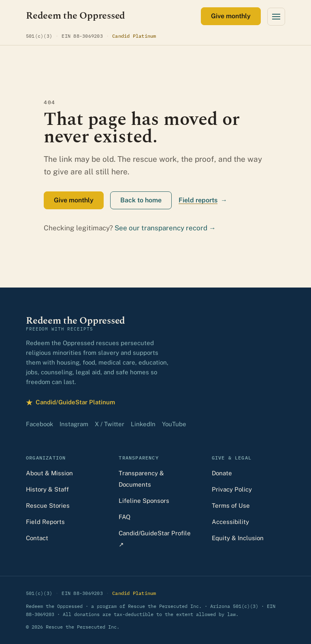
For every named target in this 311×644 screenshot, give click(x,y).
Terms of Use (231, 506)
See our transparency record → (165, 228)
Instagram (74, 424)
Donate (222, 473)
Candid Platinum (134, 35)
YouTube (174, 424)
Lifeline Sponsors (144, 501)
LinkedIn (143, 424)
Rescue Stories (48, 506)
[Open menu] (276, 17)
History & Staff (47, 489)
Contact (37, 538)
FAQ (125, 517)
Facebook (39, 424)
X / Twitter (110, 424)
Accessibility (230, 522)
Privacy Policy (232, 489)
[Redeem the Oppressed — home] (76, 16)
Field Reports (45, 522)
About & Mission (49, 473)
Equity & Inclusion (238, 538)
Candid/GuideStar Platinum (70, 402)
